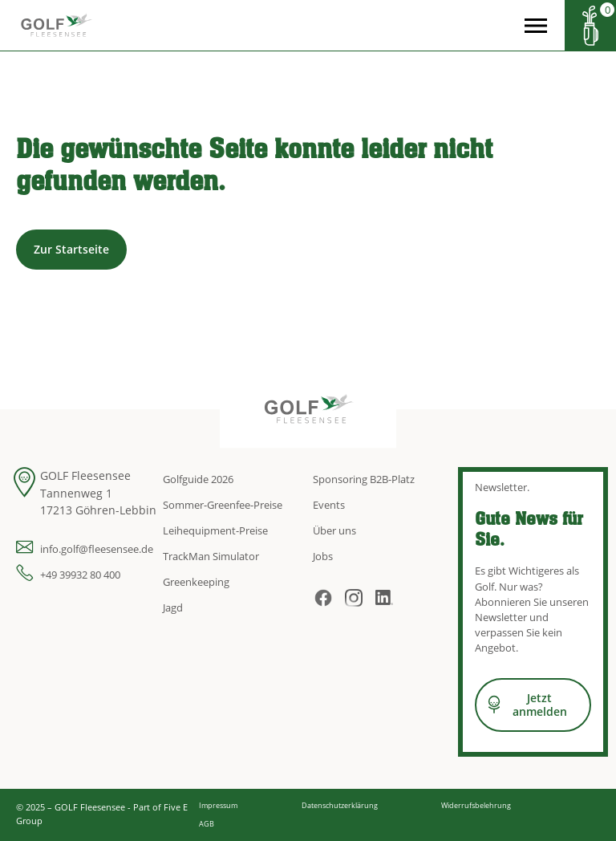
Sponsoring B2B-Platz (364, 479)
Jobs (323, 556)
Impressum (218, 805)
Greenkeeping (196, 582)
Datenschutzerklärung (340, 805)
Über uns (334, 530)
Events (329, 505)
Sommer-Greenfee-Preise (223, 505)
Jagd (173, 607)
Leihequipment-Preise (215, 530)
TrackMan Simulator (211, 556)
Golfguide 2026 (198, 479)
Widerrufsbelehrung (476, 805)
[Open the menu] (536, 26)
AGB (207, 824)
